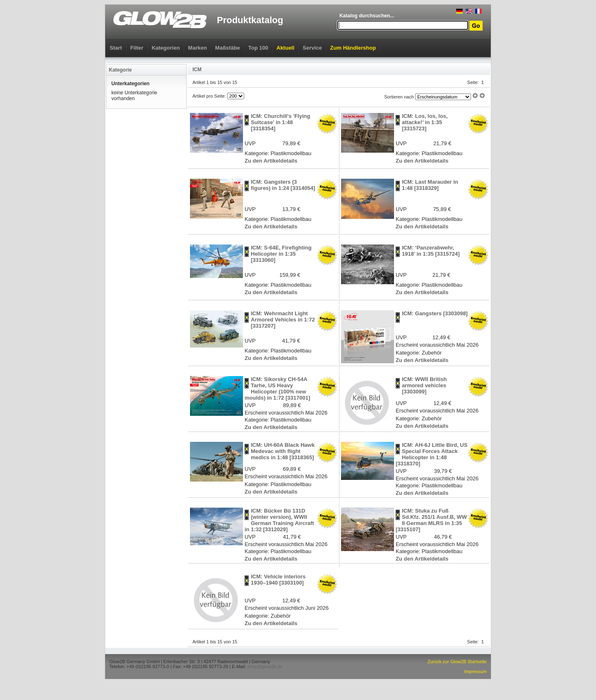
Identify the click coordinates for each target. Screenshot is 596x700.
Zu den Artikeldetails (271, 161)
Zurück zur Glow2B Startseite (457, 662)
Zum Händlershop (353, 48)
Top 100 (258, 48)
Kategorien (166, 48)
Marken (197, 48)
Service (312, 48)
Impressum (476, 671)
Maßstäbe (228, 48)
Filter (137, 48)
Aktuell (285, 48)
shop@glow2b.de (265, 666)
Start (116, 48)
